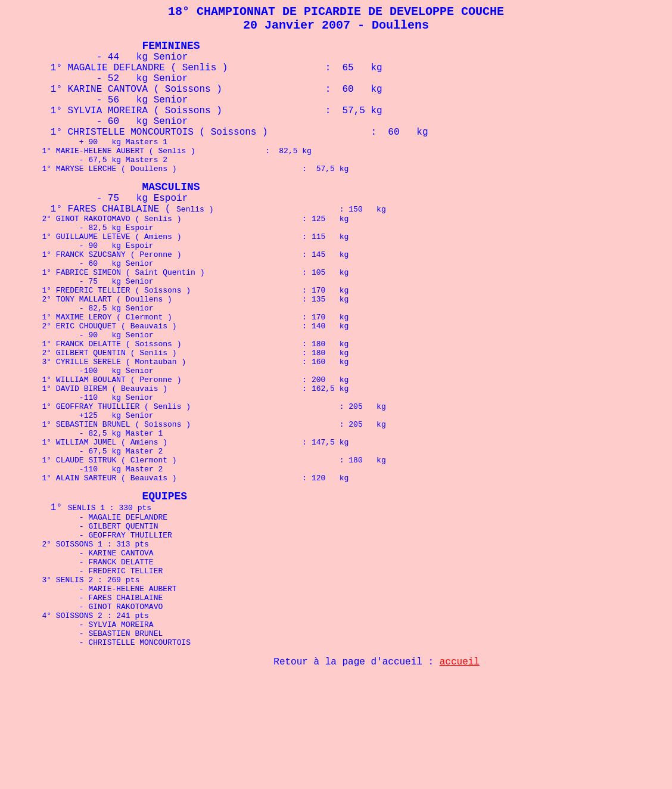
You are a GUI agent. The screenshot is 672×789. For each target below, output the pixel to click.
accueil (460, 756)
